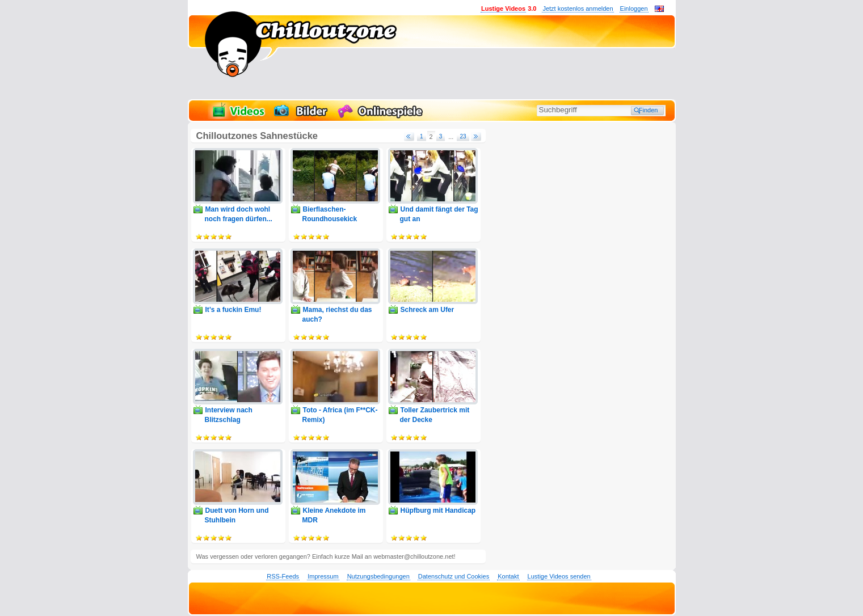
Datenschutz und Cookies (454, 576)
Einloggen (634, 9)
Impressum (323, 576)
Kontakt (508, 576)
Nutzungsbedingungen (378, 576)
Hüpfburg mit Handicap (438, 510)
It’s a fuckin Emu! (233, 310)
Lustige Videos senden (559, 576)
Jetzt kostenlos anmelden (578, 9)
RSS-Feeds (283, 576)
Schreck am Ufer (428, 310)
